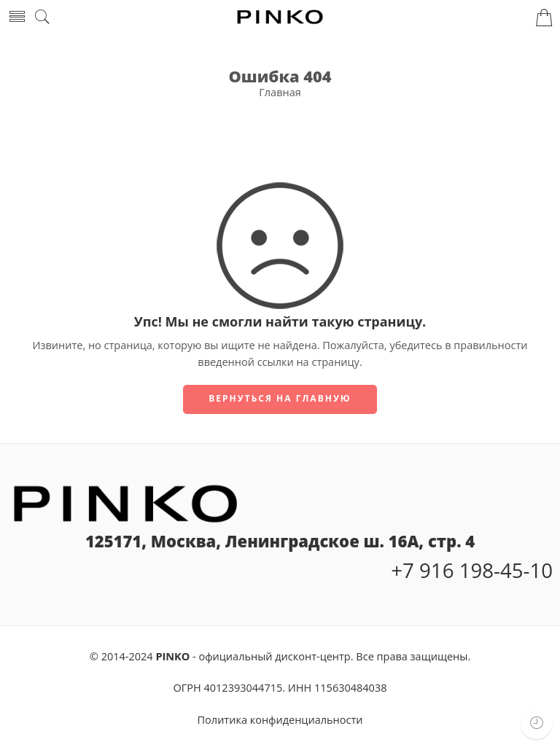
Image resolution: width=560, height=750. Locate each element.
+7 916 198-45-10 (472, 570)
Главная (280, 92)
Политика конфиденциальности (280, 720)
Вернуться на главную (280, 398)
